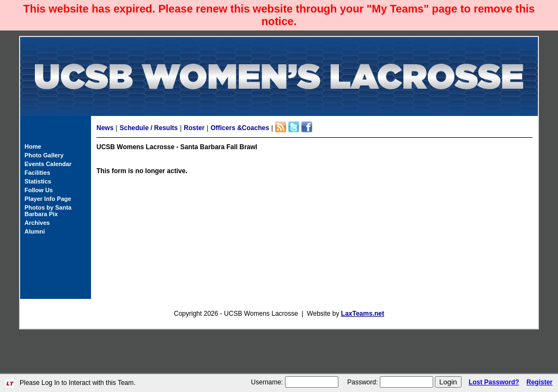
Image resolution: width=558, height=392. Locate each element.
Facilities (37, 173)
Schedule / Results (148, 128)
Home (33, 146)
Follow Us (39, 190)
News (105, 128)
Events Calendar (48, 164)
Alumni (35, 231)
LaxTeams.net (363, 314)
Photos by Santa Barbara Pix (48, 211)
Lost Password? (494, 382)
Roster (194, 128)
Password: (362, 382)
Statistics (38, 181)
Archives (37, 223)
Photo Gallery (44, 155)
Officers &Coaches (239, 128)
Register (539, 382)
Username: (267, 382)
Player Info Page (48, 199)
